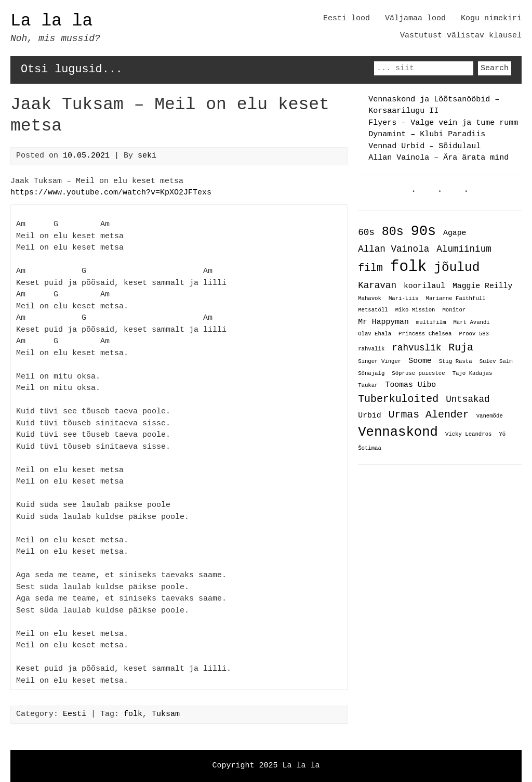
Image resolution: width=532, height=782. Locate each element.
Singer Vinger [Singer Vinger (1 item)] (380, 361)
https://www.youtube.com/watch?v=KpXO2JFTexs (111, 193)
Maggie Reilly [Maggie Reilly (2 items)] (482, 286)
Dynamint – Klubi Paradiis (427, 135)
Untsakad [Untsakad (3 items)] (468, 398)
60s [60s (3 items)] (366, 233)
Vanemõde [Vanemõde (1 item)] (490, 414)
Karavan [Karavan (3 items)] (377, 285)
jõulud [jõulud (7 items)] (457, 268)
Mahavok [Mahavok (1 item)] (370, 299)
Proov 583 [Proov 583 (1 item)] (474, 334)
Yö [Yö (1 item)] (502, 433)
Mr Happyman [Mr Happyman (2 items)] (383, 321)
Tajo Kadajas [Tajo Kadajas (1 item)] (473, 373)
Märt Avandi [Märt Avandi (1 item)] (471, 322)
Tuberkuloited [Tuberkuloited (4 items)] (398, 397)
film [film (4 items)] (370, 269)
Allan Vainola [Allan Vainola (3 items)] (394, 249)
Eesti (75, 714)
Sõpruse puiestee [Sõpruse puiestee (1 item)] (418, 373)
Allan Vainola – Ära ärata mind (438, 158)
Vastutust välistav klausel (461, 36)
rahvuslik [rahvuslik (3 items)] (416, 347)
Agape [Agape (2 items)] (455, 233)
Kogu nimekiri (491, 19)
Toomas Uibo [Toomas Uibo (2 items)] (411, 384)
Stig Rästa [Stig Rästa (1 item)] (456, 361)
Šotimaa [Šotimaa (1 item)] (370, 448)
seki (147, 156)
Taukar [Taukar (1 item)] (368, 385)
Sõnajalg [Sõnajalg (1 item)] (371, 373)
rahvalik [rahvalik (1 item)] (371, 348)
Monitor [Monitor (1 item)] (454, 311)
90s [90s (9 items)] (423, 231)
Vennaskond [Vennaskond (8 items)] (398, 430)
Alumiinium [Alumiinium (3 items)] (464, 249)
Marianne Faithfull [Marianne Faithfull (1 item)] (455, 299)
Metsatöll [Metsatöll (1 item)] (373, 311)
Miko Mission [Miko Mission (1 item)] (415, 311)
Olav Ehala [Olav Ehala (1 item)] (375, 334)
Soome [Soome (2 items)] (420, 360)
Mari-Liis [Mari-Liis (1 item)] (404, 299)
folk (133, 714)
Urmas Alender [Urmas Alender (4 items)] (429, 413)
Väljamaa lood (415, 19)
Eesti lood (347, 19)
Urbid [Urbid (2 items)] (369, 413)
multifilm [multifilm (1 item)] (431, 322)
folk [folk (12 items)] (408, 267)
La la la (51, 21)
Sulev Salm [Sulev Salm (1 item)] (496, 361)
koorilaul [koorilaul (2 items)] (424, 286)
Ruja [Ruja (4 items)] (461, 347)
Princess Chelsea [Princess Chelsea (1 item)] (425, 334)
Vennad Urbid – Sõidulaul (424, 147)
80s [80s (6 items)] (393, 232)
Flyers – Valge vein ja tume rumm (443, 123)
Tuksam (166, 714)
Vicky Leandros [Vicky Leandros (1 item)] (469, 433)
